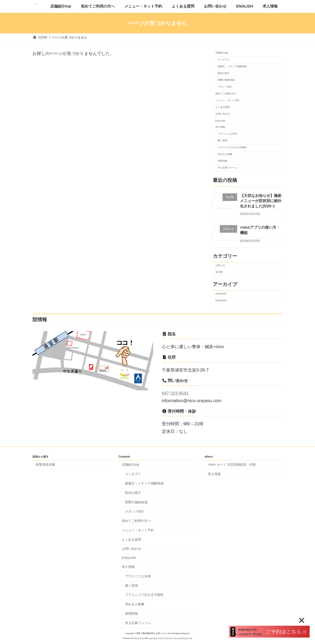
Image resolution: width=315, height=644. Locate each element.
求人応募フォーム (227, 168)
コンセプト (223, 59)
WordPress (139, 638)
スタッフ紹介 (225, 87)
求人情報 (220, 127)
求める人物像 (225, 154)
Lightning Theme (156, 638)
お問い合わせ (223, 114)
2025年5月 (221, 293)
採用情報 (222, 161)
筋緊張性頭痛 (45, 465)
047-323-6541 (175, 393)
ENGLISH (220, 121)
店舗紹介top (222, 53)
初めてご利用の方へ (226, 93)
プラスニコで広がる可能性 (232, 147)
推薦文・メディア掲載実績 (232, 66)
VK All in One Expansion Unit (179, 638)
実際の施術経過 (226, 80)
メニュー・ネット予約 (227, 100)
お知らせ (220, 265)
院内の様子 (223, 73)
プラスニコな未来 (227, 134)
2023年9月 (221, 300)
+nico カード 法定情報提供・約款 (232, 465)
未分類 (219, 272)
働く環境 (222, 140)
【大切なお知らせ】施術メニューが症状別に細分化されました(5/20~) (261, 201)
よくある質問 (223, 107)
